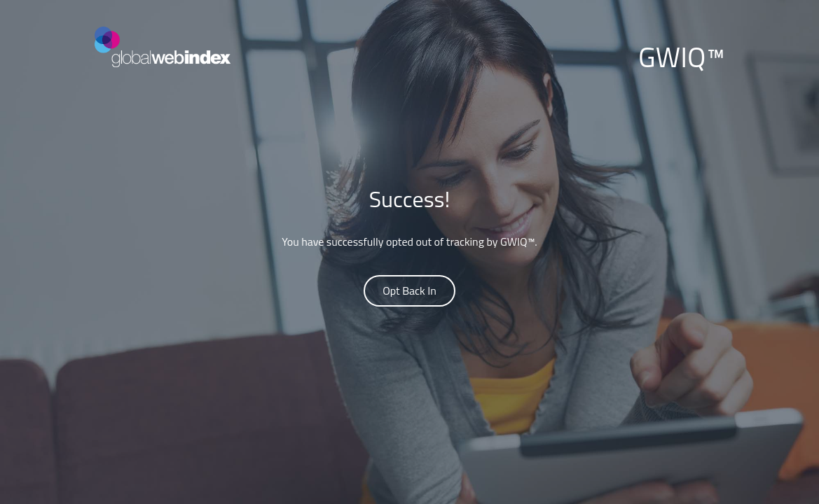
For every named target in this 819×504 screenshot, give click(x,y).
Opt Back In (409, 290)
